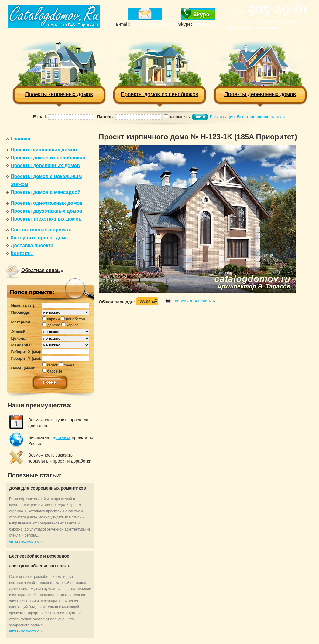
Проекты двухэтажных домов (46, 211)
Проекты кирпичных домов (59, 68)
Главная (21, 139)
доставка (62, 437)
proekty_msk (205, 24)
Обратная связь (41, 270)
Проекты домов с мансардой (46, 192)
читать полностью (24, 541)
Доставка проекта (32, 246)
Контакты (22, 253)
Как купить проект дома (39, 238)
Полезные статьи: (35, 475)
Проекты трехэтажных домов (46, 219)
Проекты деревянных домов (260, 68)
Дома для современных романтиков (48, 488)
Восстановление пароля (261, 117)
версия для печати (193, 301)
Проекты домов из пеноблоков (160, 68)
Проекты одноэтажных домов (47, 203)
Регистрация (222, 117)
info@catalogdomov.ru (152, 24)
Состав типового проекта (41, 230)
